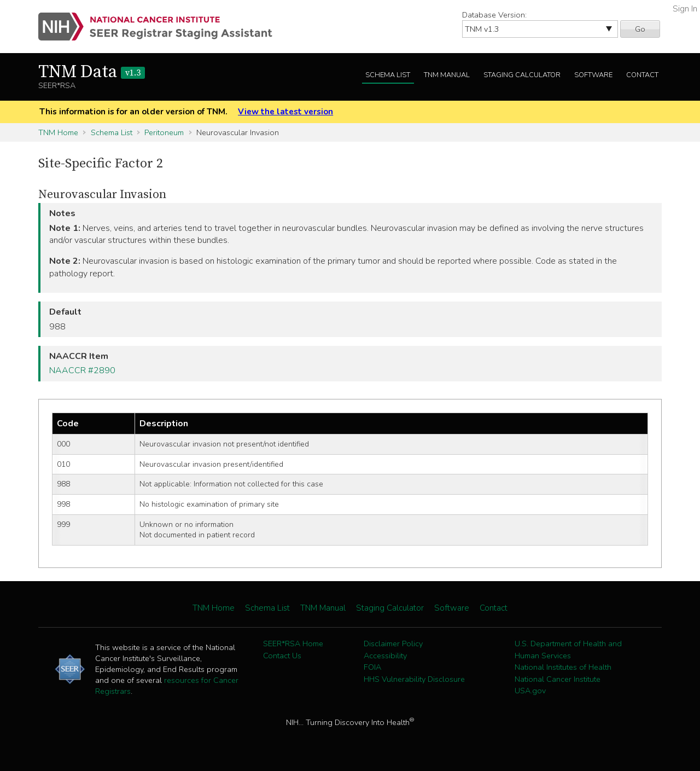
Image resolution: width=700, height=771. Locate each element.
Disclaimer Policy (393, 644)
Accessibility (385, 656)
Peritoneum (164, 132)
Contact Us (282, 656)
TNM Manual (447, 75)
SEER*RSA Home (293, 644)
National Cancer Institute (558, 679)
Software (593, 75)
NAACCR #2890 (82, 370)
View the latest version (285, 112)
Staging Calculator (522, 75)
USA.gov (530, 691)
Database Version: (494, 15)
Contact (642, 75)
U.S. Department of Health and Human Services (568, 650)
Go (640, 29)
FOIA (372, 667)
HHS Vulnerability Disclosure (414, 679)
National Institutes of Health (563, 667)
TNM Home (58, 132)
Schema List (388, 75)
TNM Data (92, 72)
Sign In (685, 9)
